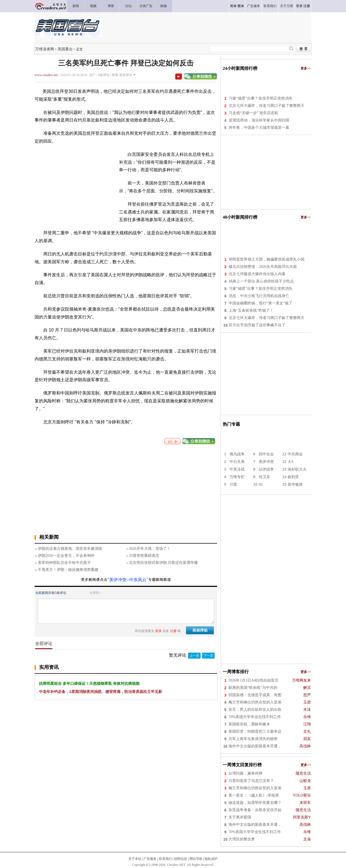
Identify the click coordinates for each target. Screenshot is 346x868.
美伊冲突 (266, 462)
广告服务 (150, 859)
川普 (233, 484)
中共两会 (295, 454)
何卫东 (264, 477)
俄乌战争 (237, 454)
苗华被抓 (295, 484)
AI (261, 484)
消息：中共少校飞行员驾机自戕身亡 (259, 296)
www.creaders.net (46, 75)
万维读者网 (45, 49)
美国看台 (65, 49)
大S (291, 462)
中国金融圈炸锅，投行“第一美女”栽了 (261, 303)
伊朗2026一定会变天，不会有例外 (66, 556)
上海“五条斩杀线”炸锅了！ (251, 310)
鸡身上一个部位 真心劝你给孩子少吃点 (261, 281)
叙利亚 (293, 477)
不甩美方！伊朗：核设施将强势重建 (68, 570)
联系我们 (165, 859)
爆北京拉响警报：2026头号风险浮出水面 (263, 267)
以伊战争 (266, 469)
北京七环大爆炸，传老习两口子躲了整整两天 (267, 106)
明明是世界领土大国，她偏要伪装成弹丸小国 (267, 259)
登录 (299, 6)
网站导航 (196, 859)
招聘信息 (181, 859)
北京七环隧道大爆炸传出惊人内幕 (257, 274)
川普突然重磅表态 (144, 556)
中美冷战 (237, 469)
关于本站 (135, 859)
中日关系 (237, 462)
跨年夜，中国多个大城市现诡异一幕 (259, 128)
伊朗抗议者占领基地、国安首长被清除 (70, 549)
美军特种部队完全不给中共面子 (64, 563)
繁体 (241, 6)
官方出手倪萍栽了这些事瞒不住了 (257, 325)
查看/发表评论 (122, 75)
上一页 (194, 656)
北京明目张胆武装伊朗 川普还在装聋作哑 (164, 563)
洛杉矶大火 (297, 469)
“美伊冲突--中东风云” (128, 580)
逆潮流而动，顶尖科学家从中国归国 (259, 120)
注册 (307, 6)
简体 (233, 6)
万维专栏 (237, 477)
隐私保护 (211, 859)
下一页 (208, 656)
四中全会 (266, 454)
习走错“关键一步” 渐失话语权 (254, 113)
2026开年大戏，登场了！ (150, 549)
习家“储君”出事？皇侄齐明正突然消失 (261, 98)
